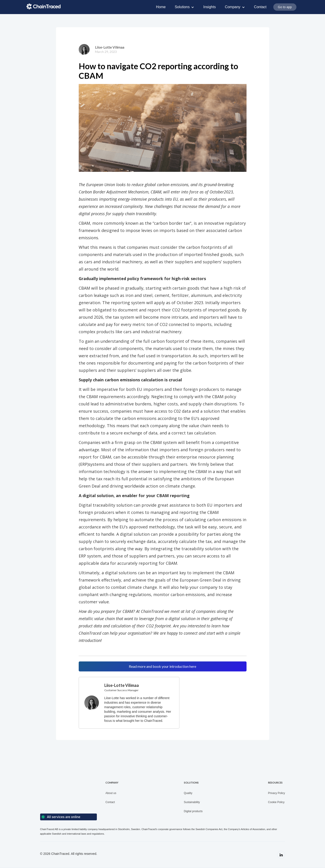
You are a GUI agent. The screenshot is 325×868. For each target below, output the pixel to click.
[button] (184, 7)
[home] (44, 6)
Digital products (193, 811)
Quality (188, 793)
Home (161, 7)
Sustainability (192, 802)
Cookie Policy (276, 802)
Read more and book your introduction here (162, 666)
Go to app (285, 7)
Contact (260, 7)
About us (111, 793)
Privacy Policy (277, 793)
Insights (209, 7)
